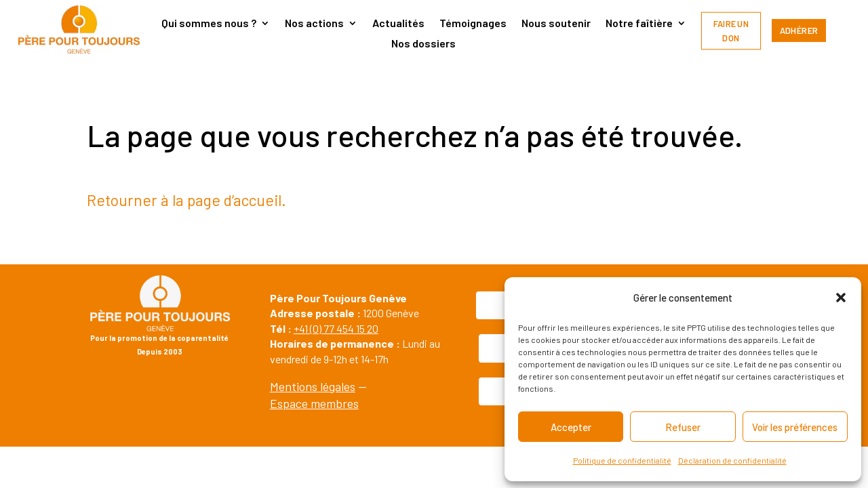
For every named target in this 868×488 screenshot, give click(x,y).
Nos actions (314, 24)
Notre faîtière (639, 24)
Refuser (683, 427)
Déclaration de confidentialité (732, 460)
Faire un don (731, 30)
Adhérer (799, 31)
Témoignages (473, 24)
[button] (841, 298)
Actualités (398, 24)
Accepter (571, 427)
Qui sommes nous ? (209, 24)
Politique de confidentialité (622, 460)
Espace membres (314, 403)
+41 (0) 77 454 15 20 (336, 328)
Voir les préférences (795, 427)
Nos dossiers (423, 44)
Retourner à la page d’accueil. (186, 200)
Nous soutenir (556, 24)
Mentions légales (313, 386)
